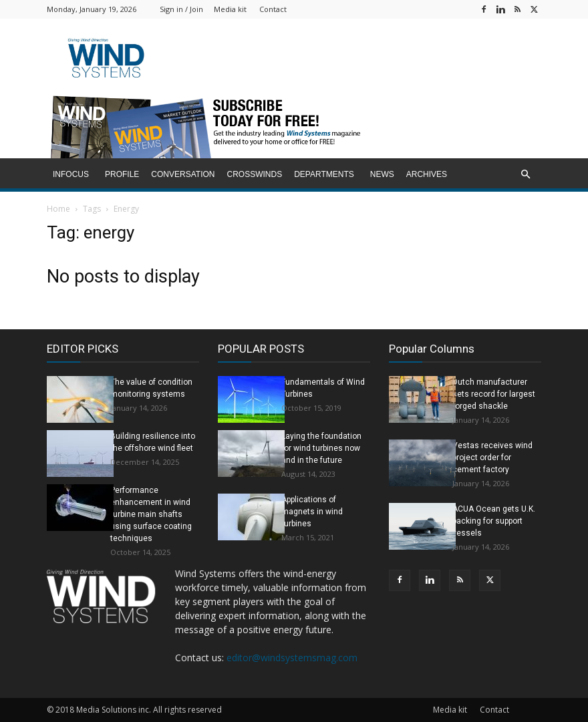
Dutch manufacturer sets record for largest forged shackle (494, 394)
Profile (122, 174)
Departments (324, 174)
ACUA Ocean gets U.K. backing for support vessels (494, 521)
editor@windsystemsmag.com (292, 658)
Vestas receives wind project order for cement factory (492, 458)
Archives (427, 174)
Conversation (183, 174)
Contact (273, 9)
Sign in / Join (181, 9)
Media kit (230, 9)
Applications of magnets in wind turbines (312, 512)
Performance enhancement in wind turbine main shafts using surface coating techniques (151, 514)
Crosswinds (254, 174)
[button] (525, 175)
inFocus (71, 174)
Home (58, 209)
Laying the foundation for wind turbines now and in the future (321, 448)
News (382, 174)
